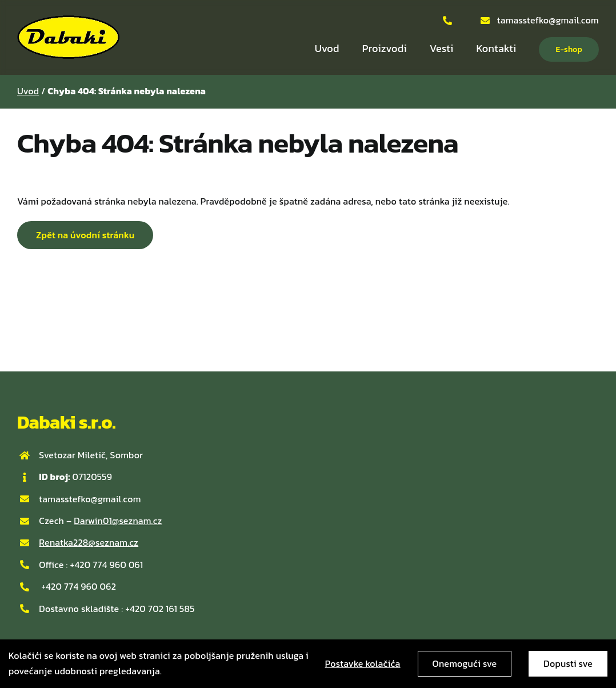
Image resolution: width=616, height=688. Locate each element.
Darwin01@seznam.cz (118, 521)
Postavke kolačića (363, 663)
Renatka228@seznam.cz (89, 542)
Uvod (28, 91)
